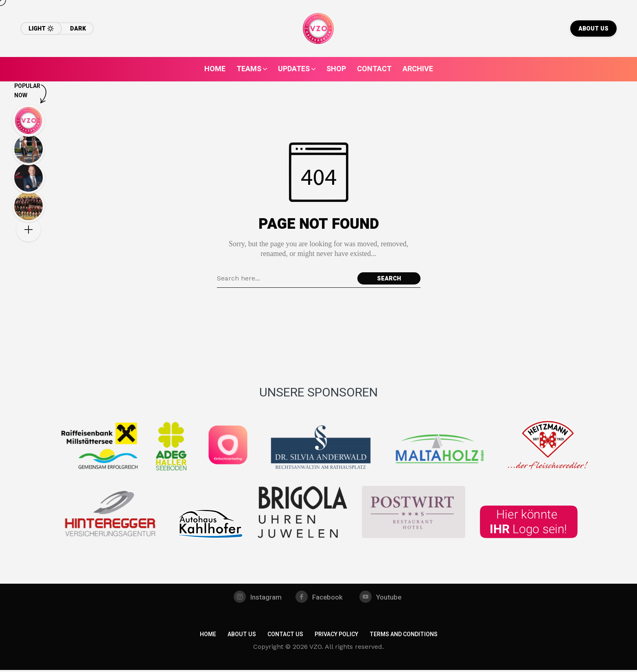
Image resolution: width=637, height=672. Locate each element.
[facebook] (320, 598)
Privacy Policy (336, 636)
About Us (242, 636)
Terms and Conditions (404, 636)
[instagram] (256, 598)
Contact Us (285, 636)
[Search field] (285, 278)
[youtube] (383, 598)
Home (208, 636)
